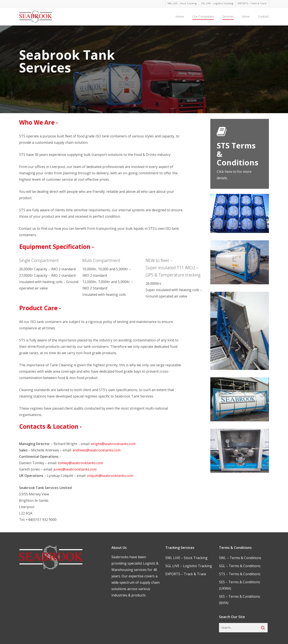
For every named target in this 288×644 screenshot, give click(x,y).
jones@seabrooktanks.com (75, 469)
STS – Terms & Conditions (240, 574)
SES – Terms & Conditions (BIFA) (240, 600)
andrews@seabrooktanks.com (97, 450)
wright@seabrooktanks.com (113, 444)
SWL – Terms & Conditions (240, 558)
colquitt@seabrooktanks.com (110, 476)
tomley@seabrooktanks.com (80, 463)
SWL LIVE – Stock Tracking (186, 558)
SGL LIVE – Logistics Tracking (189, 566)
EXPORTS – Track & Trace (186, 574)
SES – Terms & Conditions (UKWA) (240, 585)
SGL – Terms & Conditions (240, 566)
